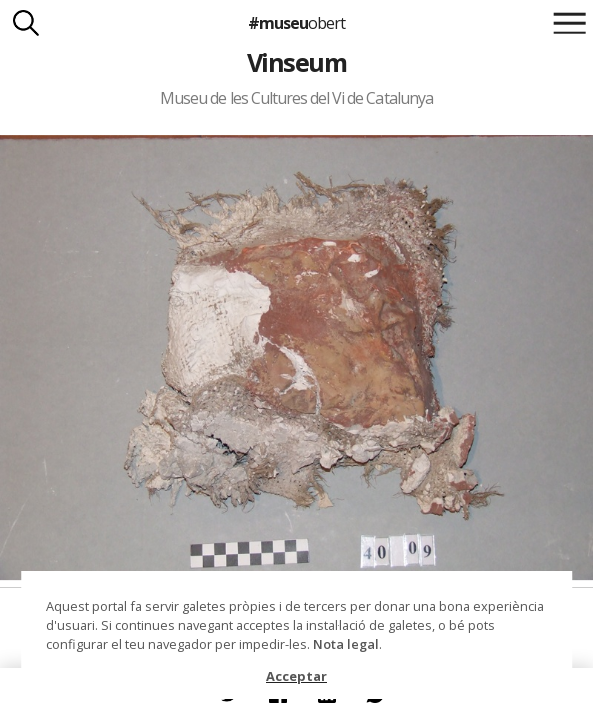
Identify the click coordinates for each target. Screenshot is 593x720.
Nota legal (346, 644)
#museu (296, 23)
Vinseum (296, 62)
